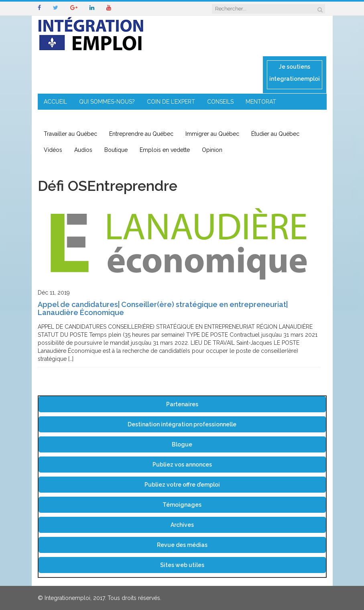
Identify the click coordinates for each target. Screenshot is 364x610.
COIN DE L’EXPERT (171, 102)
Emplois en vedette (165, 150)
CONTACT (200, 118)
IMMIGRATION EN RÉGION (140, 118)
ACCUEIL (55, 102)
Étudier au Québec (275, 134)
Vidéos (53, 150)
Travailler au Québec (70, 134)
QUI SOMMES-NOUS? (107, 102)
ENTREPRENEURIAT (69, 118)
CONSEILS (220, 102)
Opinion (212, 150)
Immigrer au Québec (212, 134)
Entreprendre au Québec (141, 134)
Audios (83, 150)
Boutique (116, 150)
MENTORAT (261, 102)
